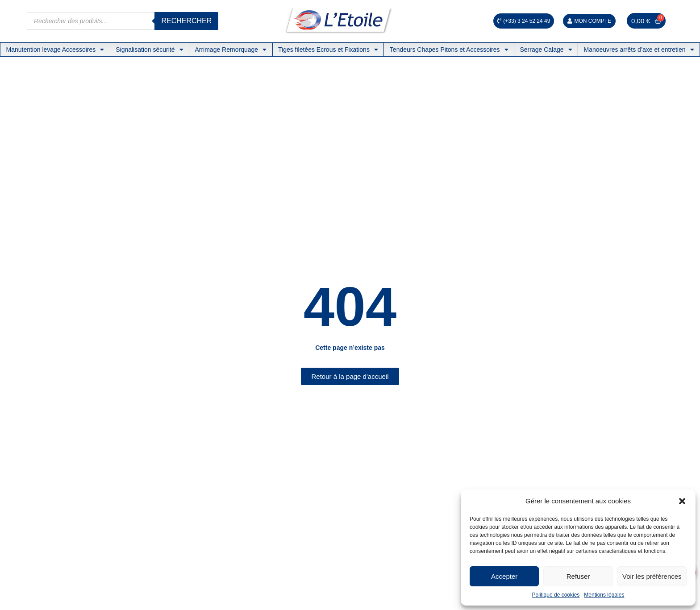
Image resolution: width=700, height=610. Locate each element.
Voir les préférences (652, 576)
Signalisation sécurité (149, 50)
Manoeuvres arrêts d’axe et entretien (639, 50)
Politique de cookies (556, 595)
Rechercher (186, 21)
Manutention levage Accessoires (55, 50)
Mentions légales (604, 595)
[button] (682, 501)
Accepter (504, 576)
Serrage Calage (546, 50)
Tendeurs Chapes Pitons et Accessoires (449, 50)
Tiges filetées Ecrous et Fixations (328, 50)
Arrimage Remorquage (231, 50)
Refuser (578, 576)
